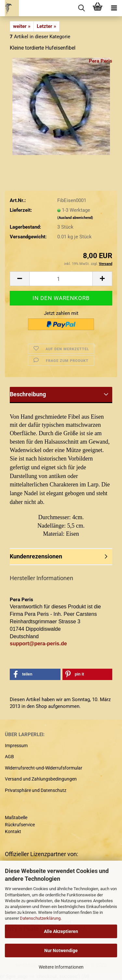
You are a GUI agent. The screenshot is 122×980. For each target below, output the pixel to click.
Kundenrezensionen (36, 556)
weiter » (22, 26)
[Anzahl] (61, 279)
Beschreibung (28, 394)
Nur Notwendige (61, 950)
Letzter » (47, 26)
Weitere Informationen (61, 967)
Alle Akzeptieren (61, 931)
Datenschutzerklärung (40, 918)
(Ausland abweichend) (75, 218)
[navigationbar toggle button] (114, 8)
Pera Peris (101, 61)
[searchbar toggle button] (81, 8)
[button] (20, 279)
